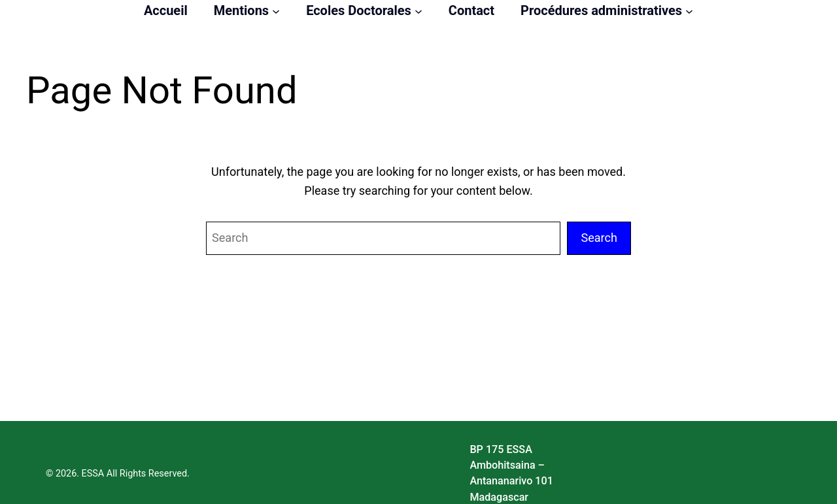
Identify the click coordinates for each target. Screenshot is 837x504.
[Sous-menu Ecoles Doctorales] (418, 10)
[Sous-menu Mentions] (276, 10)
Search (599, 238)
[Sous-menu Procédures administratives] (689, 10)
